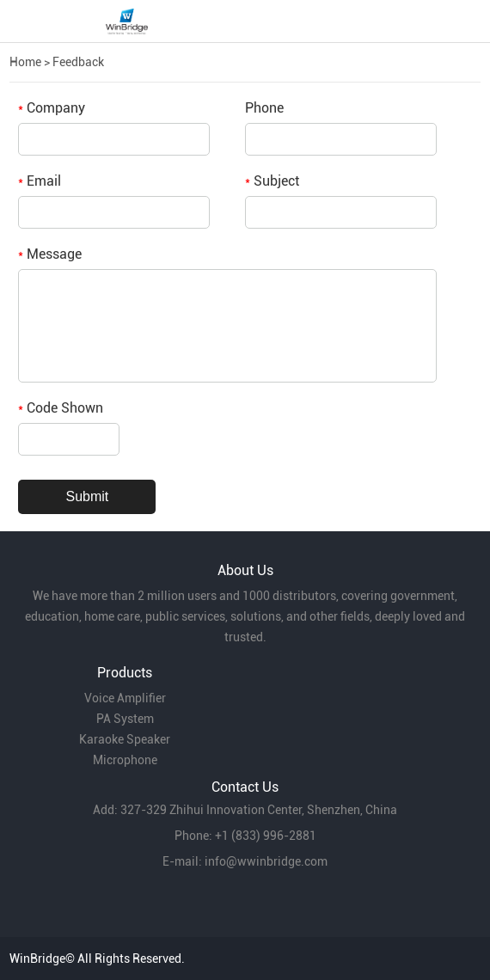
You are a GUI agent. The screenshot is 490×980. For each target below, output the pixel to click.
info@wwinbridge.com (266, 861)
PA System (125, 719)
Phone (264, 108)
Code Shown (61, 408)
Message (50, 254)
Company (52, 108)
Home (25, 62)
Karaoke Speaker (125, 739)
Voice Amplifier (125, 698)
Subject (272, 181)
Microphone (125, 760)
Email (40, 181)
